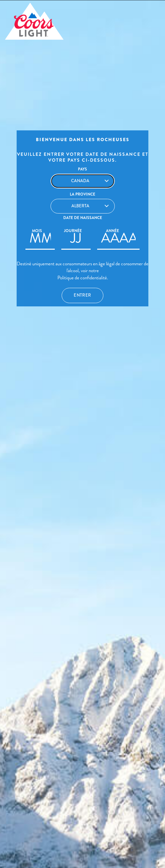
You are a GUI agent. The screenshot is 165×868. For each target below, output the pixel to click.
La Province (82, 194)
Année (112, 231)
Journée (73, 231)
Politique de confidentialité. (83, 278)
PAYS (82, 169)
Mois (37, 231)
